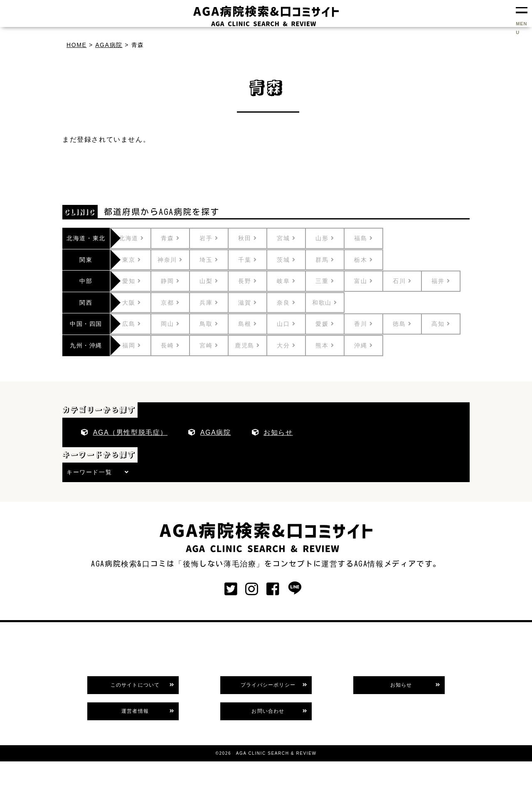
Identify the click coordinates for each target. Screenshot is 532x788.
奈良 (294, 303)
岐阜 (294, 281)
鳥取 (217, 324)
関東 (86, 260)
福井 (449, 281)
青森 (179, 238)
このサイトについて (135, 685)
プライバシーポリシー (268, 685)
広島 (140, 324)
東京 (140, 260)
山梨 (217, 281)
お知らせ (278, 432)
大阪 (140, 303)
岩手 (217, 238)
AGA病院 (216, 432)
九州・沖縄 (86, 345)
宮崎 (217, 345)
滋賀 (256, 303)
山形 (333, 238)
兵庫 (217, 303)
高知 (449, 324)
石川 (410, 281)
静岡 (179, 281)
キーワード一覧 (89, 472)
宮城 (294, 238)
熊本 (333, 345)
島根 (256, 324)
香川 (372, 324)
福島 (372, 238)
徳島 (410, 324)
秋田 (256, 238)
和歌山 (333, 303)
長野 (256, 281)
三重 (333, 281)
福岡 (140, 345)
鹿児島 (256, 345)
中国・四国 (86, 324)
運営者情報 (135, 711)
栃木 (372, 260)
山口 (294, 324)
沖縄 (372, 345)
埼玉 (217, 260)
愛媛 (333, 324)
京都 (179, 303)
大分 (294, 345)
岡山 (179, 324)
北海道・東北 (86, 238)
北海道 (140, 238)
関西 (86, 303)
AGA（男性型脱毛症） (130, 432)
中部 (86, 281)
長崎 (179, 345)
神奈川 (179, 260)
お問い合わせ (268, 711)
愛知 (140, 281)
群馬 (333, 260)
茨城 (294, 260)
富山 (372, 281)
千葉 (256, 260)
